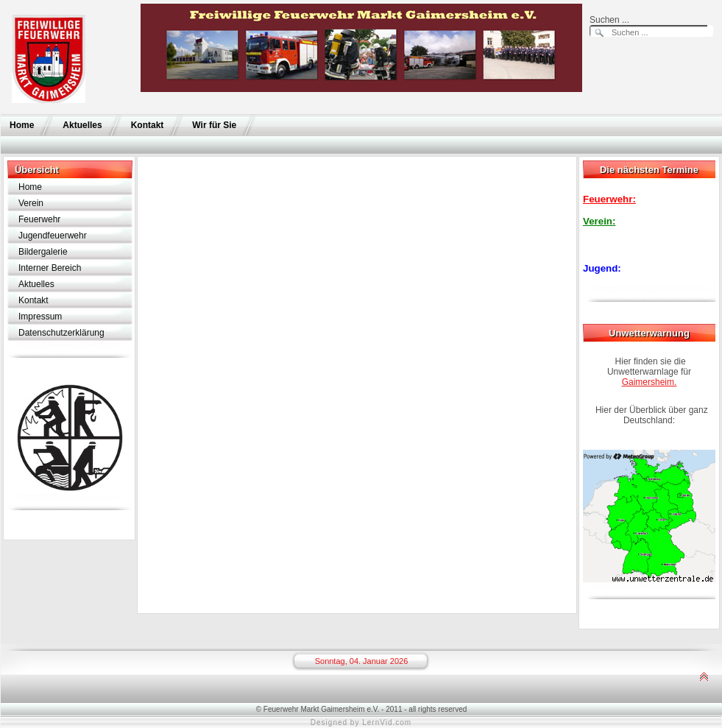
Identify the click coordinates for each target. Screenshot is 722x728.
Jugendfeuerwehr (53, 236)
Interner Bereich (50, 268)
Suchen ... (609, 20)
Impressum (40, 317)
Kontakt (148, 125)
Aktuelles (82, 125)
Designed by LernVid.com (361, 722)
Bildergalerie (43, 252)
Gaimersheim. (650, 382)
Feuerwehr (39, 219)
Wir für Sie (214, 125)
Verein (31, 203)
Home (22, 125)
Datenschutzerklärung (61, 333)
